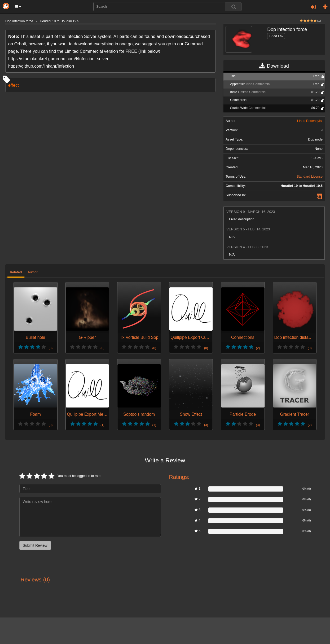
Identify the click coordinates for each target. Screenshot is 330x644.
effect (14, 85)
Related (16, 272)
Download (274, 66)
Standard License (310, 177)
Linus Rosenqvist (310, 121)
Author (33, 272)
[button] (18, 7)
